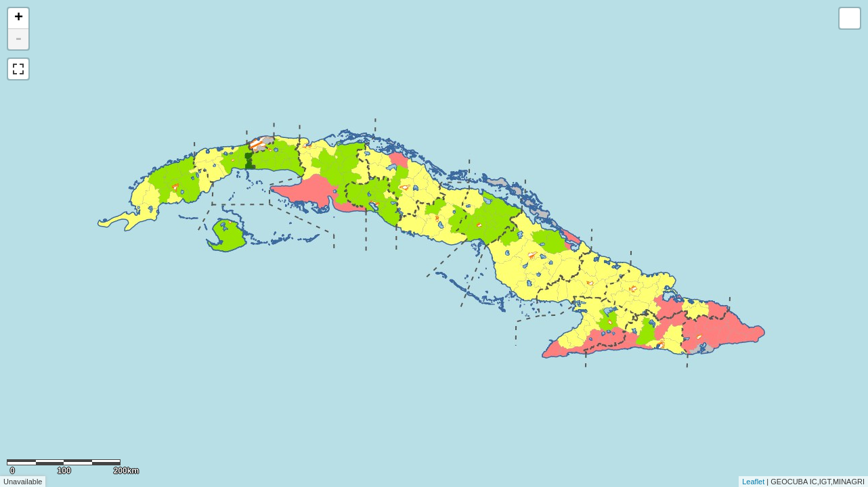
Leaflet (753, 482)
